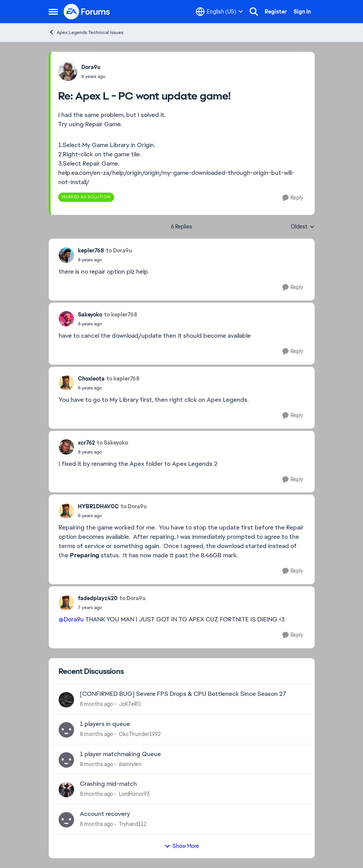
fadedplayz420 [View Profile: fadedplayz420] (98, 598)
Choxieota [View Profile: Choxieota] (91, 379)
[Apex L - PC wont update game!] (93, 76)
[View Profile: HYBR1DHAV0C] (66, 511)
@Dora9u (71, 619)
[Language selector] (219, 12)
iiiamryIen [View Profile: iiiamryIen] (130, 764)
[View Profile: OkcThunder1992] (66, 730)
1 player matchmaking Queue (120, 754)
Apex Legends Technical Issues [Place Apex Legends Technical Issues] (86, 32)
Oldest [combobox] (303, 227)
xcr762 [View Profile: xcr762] (86, 443)
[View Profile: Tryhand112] (66, 820)
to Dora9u (119, 250)
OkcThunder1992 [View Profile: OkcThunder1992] (140, 734)
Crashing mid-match (108, 784)
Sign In (302, 12)
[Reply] (293, 198)
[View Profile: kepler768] (66, 255)
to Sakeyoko (112, 443)
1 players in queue (105, 724)
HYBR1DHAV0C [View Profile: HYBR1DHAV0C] (98, 506)
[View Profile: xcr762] (66, 447)
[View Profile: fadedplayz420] (66, 603)
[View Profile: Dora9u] (68, 71)
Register (276, 12)
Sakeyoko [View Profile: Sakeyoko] (90, 315)
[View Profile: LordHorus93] (66, 790)
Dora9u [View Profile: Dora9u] (91, 67)
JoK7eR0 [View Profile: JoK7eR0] (130, 704)
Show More (182, 846)
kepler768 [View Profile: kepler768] (91, 250)
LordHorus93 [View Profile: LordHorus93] (134, 794)
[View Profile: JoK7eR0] (66, 700)
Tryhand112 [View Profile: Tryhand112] (133, 824)
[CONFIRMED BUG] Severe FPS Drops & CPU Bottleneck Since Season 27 (183, 694)
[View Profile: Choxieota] (66, 383)
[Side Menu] (53, 12)
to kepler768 (121, 315)
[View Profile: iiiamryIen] (66, 760)
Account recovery (105, 814)
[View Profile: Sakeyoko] (66, 319)
